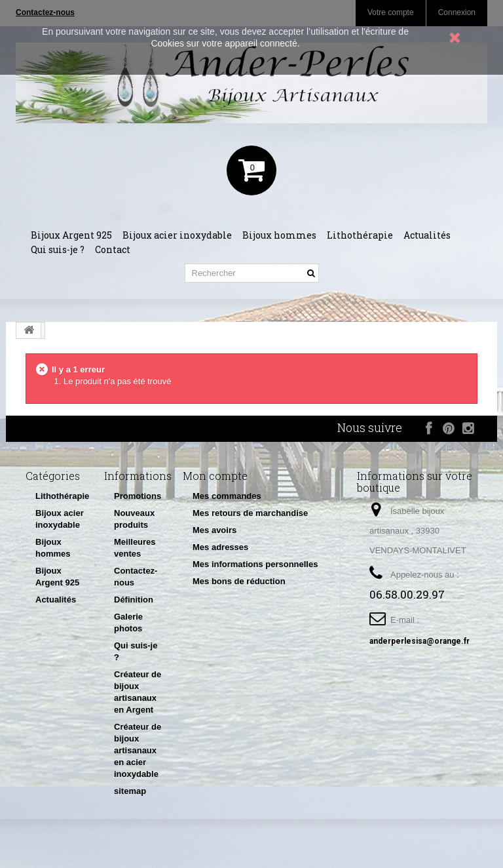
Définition (134, 600)
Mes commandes (227, 496)
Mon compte (215, 476)
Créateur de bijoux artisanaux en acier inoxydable (138, 750)
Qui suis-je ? (58, 249)
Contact (113, 249)
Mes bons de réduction (239, 581)
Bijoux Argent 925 (71, 235)
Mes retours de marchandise (250, 513)
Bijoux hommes (279, 235)
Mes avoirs (214, 530)
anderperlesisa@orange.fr (419, 641)
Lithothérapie (360, 235)
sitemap (130, 791)
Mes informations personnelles (255, 564)
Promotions (138, 496)
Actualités (427, 235)
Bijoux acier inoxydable (177, 235)
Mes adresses (220, 547)
